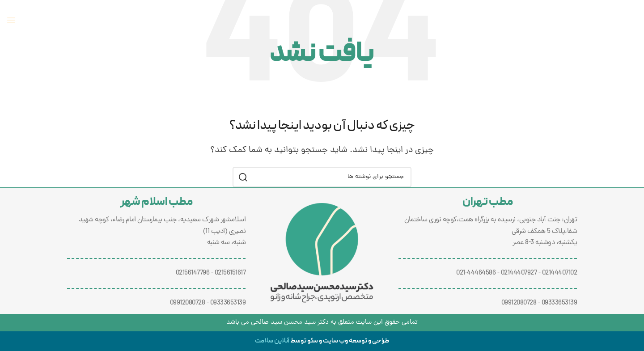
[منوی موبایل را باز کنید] (11, 20)
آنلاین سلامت (272, 341)
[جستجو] (322, 177)
